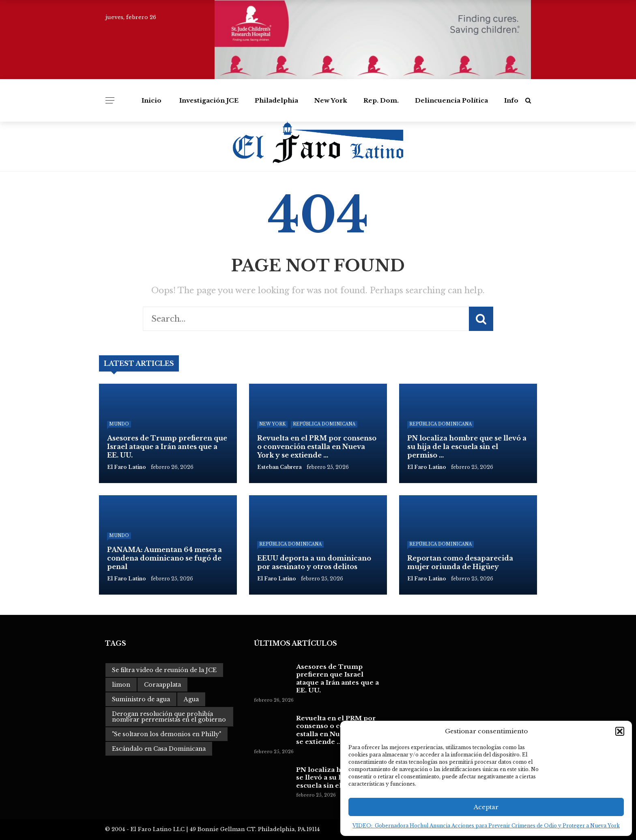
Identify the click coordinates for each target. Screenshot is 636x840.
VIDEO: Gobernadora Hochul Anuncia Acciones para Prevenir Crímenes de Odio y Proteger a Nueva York (486, 826)
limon (121, 685)
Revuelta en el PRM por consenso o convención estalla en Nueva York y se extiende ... (336, 730)
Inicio (151, 100)
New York (331, 100)
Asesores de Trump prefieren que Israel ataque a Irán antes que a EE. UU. (337, 679)
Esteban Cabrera (279, 467)
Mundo (119, 424)
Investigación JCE (209, 100)
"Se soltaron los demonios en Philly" (167, 734)
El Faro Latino (127, 467)
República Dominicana (324, 424)
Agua (191, 699)
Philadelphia (276, 100)
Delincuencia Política (451, 100)
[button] (620, 731)
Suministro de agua (141, 699)
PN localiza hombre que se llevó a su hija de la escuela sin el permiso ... (337, 778)
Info (511, 100)
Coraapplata (162, 685)
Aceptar (486, 807)
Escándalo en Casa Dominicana (159, 749)
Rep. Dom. (381, 100)
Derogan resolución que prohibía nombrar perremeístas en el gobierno (169, 717)
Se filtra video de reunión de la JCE (164, 670)
